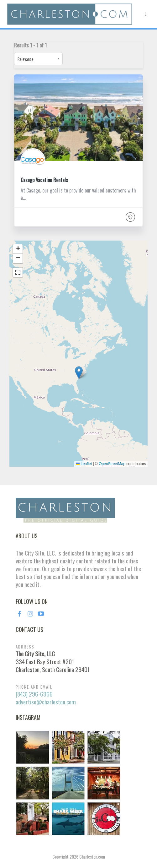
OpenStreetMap (112, 464)
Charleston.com (92, 857)
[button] (79, 373)
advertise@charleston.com (46, 702)
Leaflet (84, 464)
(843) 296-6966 (34, 694)
